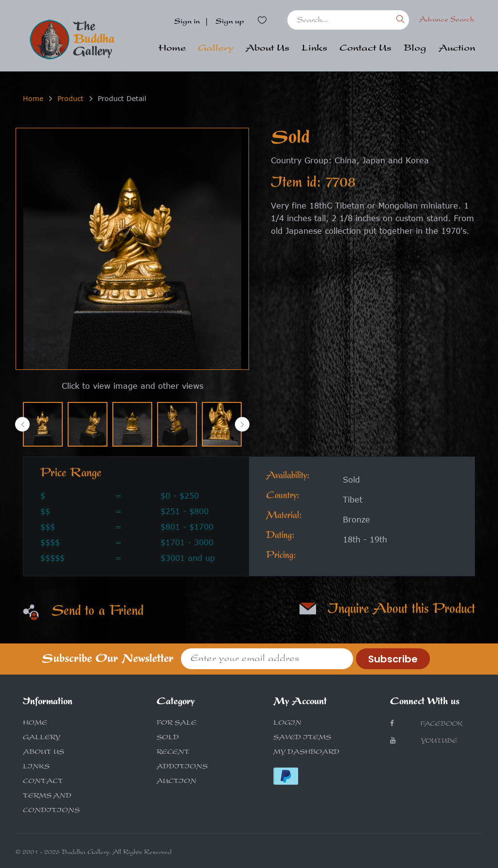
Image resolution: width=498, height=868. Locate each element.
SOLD (168, 738)
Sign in (187, 22)
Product (71, 98)
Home (172, 49)
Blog (415, 49)
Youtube (424, 741)
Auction (457, 49)
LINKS (36, 767)
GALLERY (42, 738)
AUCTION (177, 782)
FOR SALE (177, 724)
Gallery (216, 49)
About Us (267, 49)
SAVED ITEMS (302, 738)
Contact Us (365, 49)
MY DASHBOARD (306, 753)
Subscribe (393, 659)
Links (314, 49)
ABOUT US (44, 753)
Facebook (426, 724)
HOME (35, 724)
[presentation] (22, 424)
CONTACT (43, 782)
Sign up (230, 22)
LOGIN (287, 724)
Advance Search (447, 20)
